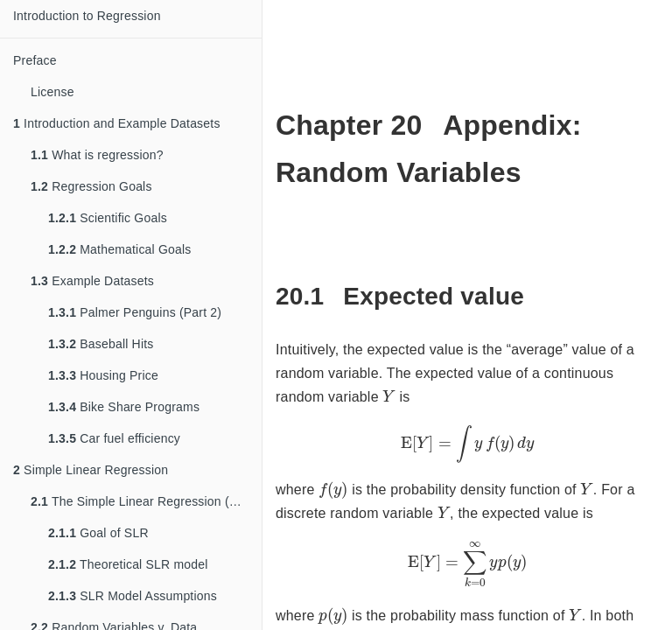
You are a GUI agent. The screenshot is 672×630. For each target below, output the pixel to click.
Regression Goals (91, 186)
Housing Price (103, 375)
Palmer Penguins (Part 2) (135, 312)
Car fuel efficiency (114, 438)
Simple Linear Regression (91, 470)
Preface (35, 60)
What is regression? (97, 155)
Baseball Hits (101, 344)
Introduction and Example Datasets (117, 123)
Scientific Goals (108, 218)
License (52, 92)
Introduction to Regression (87, 16)
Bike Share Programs (124, 407)
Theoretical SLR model (128, 564)
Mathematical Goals (120, 249)
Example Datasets (92, 281)
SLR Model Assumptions (133, 596)
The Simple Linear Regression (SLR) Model (146, 501)
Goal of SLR (98, 533)
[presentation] (388, 395)
